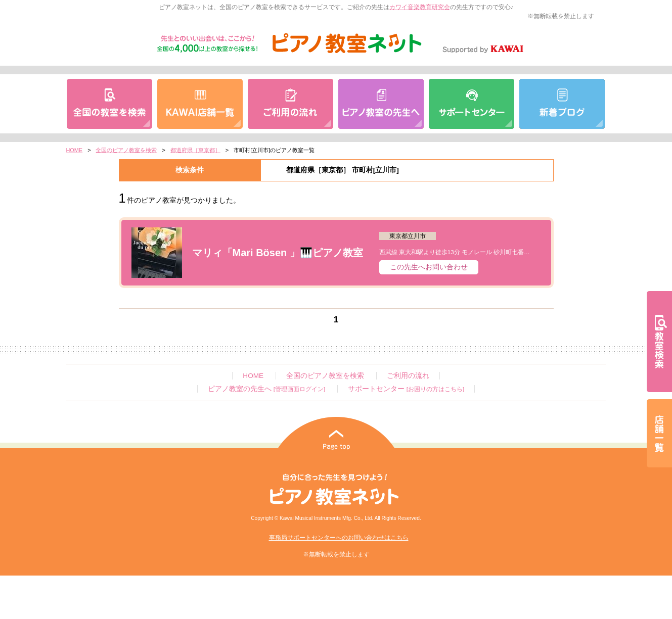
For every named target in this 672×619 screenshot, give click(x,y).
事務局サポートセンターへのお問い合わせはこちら (339, 538)
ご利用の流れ (408, 376)
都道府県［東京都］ (195, 150)
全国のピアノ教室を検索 (126, 150)
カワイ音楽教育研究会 (420, 7)
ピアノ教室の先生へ (266, 389)
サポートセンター (406, 389)
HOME (75, 150)
